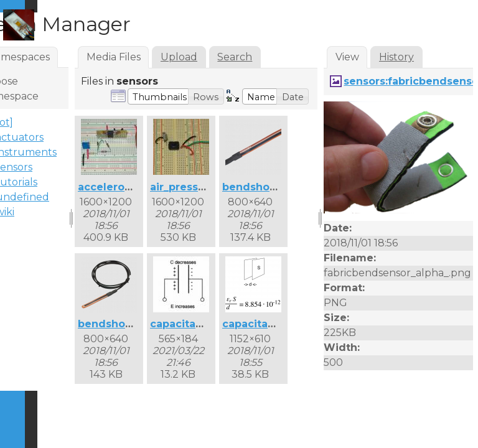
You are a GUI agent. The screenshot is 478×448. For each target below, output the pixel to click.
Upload (179, 57)
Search (235, 57)
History (396, 57)
